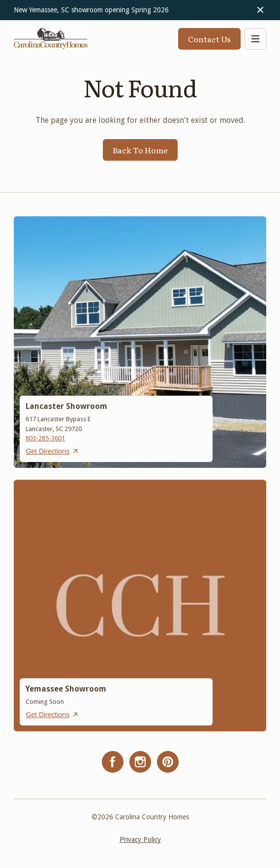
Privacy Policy (140, 839)
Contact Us (209, 39)
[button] (255, 39)
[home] (51, 39)
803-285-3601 (45, 438)
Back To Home (140, 150)
